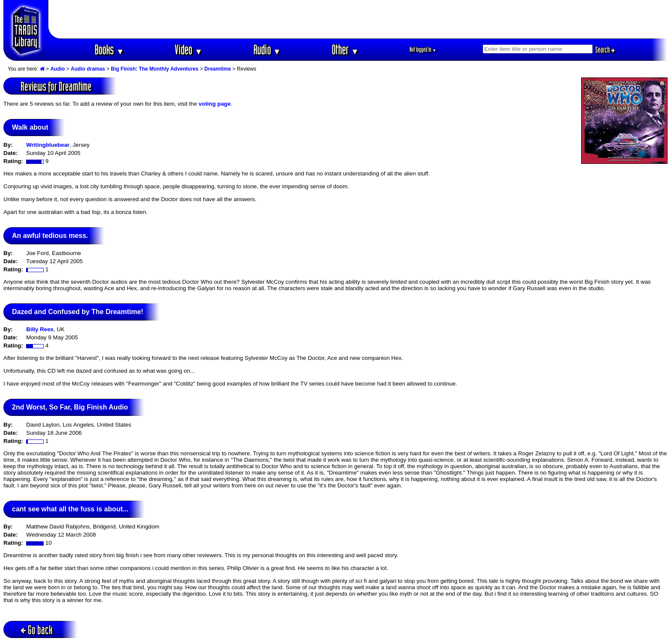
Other (345, 49)
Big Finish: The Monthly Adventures (155, 69)
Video (189, 49)
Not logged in (423, 49)
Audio (267, 49)
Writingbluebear (48, 145)
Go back (37, 630)
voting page (215, 104)
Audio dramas (88, 69)
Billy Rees (40, 329)
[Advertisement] (358, 19)
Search (605, 50)
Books (109, 49)
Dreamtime (218, 69)
